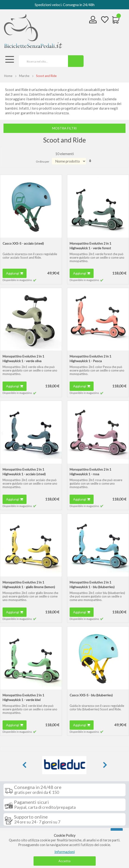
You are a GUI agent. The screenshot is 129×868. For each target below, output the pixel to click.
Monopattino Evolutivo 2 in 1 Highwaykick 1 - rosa (90, 472)
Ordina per (43, 161)
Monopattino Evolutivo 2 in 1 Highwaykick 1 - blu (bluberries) (92, 585)
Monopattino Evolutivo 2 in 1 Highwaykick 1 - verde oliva (23, 359)
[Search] (76, 61)
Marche (24, 76)
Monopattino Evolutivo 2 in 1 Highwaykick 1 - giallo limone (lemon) (29, 585)
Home (8, 76)
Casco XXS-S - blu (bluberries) (91, 695)
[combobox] (42, 61)
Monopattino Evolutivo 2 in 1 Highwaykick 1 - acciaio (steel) (24, 472)
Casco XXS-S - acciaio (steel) (23, 243)
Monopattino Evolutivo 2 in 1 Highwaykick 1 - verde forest (90, 246)
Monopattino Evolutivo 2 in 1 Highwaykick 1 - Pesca (90, 359)
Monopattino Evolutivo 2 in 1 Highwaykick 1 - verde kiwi (23, 697)
